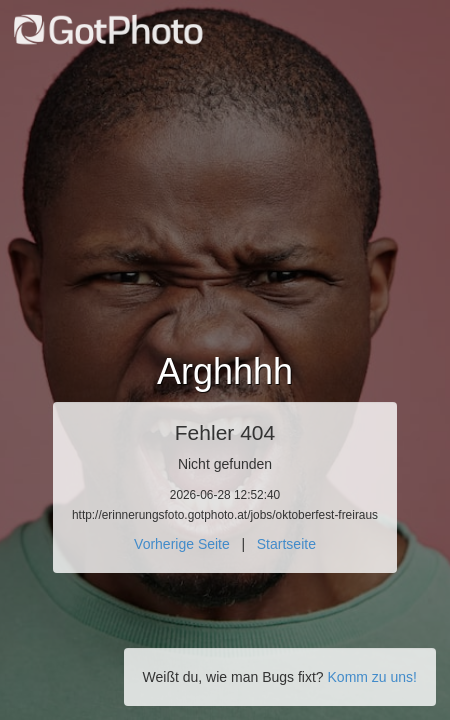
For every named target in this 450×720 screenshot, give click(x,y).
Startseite (286, 544)
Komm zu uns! (372, 677)
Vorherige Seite (182, 544)
